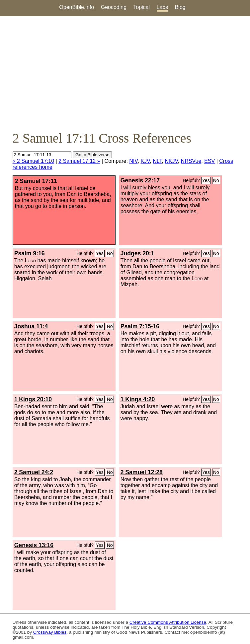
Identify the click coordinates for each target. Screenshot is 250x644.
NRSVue (191, 161)
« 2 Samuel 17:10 (33, 161)
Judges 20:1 (137, 253)
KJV (145, 161)
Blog (180, 7)
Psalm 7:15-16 (140, 326)
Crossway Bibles (50, 632)
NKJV (171, 161)
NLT (157, 161)
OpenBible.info (77, 7)
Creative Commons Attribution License (168, 622)
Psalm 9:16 (30, 253)
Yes (206, 180)
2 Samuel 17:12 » (79, 161)
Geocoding (114, 7)
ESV (209, 161)
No (216, 180)
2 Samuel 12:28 (142, 472)
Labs (163, 7)
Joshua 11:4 (31, 326)
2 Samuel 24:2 (34, 472)
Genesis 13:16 (34, 545)
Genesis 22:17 (140, 180)
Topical (141, 7)
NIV (133, 161)
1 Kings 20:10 (33, 399)
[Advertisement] (125, 73)
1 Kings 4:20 (138, 399)
